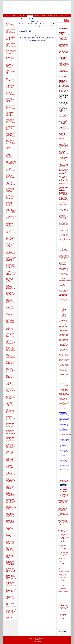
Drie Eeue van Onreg (63, 587)
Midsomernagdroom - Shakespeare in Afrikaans (63, 569)
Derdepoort (63, 580)
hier (68, 54)
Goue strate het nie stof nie (63, 579)
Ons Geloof (30, 16)
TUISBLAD (7, 16)
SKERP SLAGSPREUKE (64, 608)
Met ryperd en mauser (63, 577)
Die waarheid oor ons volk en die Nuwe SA (63, 538)
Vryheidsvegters (62, 167)
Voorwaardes (39, 642)
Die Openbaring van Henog (63, 571)
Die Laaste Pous (63, 582)
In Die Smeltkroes (62, 202)
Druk (19, 33)
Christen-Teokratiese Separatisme (63, 546)
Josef (63, 584)
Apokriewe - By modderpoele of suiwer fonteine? (63, 566)
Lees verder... (63, 485)
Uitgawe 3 (64, 310)
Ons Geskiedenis (43, 16)
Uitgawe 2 (64, 309)
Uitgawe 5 (64, 313)
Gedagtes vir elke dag (40, 21)
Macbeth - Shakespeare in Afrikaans (63, 575)
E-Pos (22, 33)
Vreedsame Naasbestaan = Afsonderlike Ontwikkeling (63, 550)
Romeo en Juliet (63, 562)
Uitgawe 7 (64, 315)
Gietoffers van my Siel (64, 469)
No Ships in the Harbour (63, 553)
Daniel (63, 557)
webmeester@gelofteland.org (64, 239)
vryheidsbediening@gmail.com (65, 434)
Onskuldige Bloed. (63, 183)
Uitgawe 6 (64, 314)
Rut (63, 585)
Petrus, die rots (63, 560)
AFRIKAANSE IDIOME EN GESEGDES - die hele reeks (63, 620)
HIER (67, 90)
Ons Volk (24, 16)
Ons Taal (36, 16)
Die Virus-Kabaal (64, 16)
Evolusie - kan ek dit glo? (63, 558)
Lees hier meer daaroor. (63, 155)
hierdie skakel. (65, 51)
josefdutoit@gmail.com (64, 403)
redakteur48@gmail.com (64, 299)
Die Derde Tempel (63, 573)
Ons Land (19, 16)
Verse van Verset (63, 548)
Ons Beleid (13, 16)
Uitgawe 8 (64, 317)
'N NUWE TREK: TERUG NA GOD (64, 407)
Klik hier (60, 513)
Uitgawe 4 (64, 312)
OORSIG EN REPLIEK (64, 303)
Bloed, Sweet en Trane (63, 227)
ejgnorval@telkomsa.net (64, 35)
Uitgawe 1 (64, 308)
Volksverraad (61, 540)
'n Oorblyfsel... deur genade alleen (63, 543)
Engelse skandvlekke (63, 590)
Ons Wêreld (50, 16)
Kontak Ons (56, 16)
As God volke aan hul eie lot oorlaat (63, 535)
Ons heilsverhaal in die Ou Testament (63, 555)
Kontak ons (34, 642)
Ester (63, 563)
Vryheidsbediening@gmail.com (65, 281)
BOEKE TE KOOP (64, 477)
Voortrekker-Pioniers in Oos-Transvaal (63, 592)
